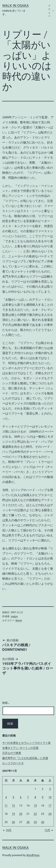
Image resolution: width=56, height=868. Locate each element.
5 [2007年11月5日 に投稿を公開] (13, 797)
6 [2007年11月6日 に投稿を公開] (21, 797)
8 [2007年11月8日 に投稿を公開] (35, 797)
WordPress (33, 855)
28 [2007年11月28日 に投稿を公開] (28, 822)
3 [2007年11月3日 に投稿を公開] (50, 789)
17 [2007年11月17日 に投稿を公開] (50, 806)
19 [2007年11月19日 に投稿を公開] (13, 814)
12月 (49, 830)
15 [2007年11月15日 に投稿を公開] (35, 806)
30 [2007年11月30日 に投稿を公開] (43, 822)
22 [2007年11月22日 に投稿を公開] (35, 814)
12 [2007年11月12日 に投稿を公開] (13, 806)
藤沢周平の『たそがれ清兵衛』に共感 (25, 758)
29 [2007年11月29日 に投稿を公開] (35, 822)
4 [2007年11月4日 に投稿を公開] (6, 797)
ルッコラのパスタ (13, 763)
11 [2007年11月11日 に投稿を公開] (6, 806)
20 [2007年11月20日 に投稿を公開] (21, 814)
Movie (19, 620)
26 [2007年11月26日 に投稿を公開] (13, 822)
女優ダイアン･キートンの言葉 (20, 748)
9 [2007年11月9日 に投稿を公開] (43, 797)
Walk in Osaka (15, 6)
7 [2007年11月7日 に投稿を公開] (28, 797)
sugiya (14, 616)
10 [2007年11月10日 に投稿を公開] (50, 797)
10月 (7, 830)
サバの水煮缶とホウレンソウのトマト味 (26, 743)
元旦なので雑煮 (12, 753)
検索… (6, 703)
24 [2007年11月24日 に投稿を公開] (50, 814)
